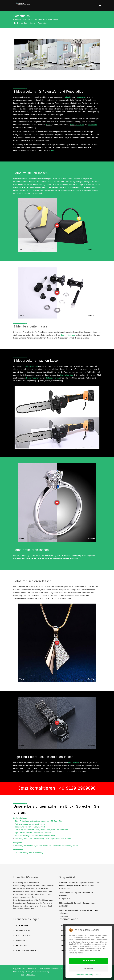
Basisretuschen (33, 378)
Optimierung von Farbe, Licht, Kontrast (30, 827)
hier (52, 150)
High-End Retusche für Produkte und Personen (33, 833)
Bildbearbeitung (31, 366)
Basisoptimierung (68, 335)
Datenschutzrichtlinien (83, 975)
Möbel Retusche (22, 925)
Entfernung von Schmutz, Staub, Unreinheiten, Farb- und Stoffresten (41, 830)
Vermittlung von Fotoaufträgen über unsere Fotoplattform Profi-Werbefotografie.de (46, 846)
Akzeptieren (89, 961)
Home (20, 23)
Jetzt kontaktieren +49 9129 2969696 (57, 788)
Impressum (98, 975)
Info (26, 23)
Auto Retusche (21, 945)
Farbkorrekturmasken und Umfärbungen (30, 824)
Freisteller (68, 97)
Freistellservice (67, 375)
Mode (48, 125)
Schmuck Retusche (23, 935)
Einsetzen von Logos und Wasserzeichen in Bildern (35, 836)
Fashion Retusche (22, 930)
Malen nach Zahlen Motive (26, 950)
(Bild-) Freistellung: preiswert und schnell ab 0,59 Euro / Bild (38, 821)
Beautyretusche (21, 940)
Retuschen (80, 97)
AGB (23, 975)
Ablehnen (89, 968)
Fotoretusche (74, 762)
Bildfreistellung (39, 185)
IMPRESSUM (31, 975)
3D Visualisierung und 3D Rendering (29, 853)
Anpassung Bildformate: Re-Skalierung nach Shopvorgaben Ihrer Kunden (43, 839)
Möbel (72, 125)
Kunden (32, 23)
